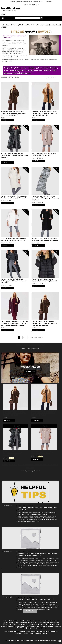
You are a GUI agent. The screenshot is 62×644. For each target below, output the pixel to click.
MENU (3, 14)
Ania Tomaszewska (8, 542)
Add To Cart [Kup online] (4, 120)
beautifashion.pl (11, 8)
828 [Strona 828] (36, 337)
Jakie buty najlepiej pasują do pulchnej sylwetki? (36, 633)
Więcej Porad (30, 611)
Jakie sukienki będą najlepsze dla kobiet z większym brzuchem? (37, 545)
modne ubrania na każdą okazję (9, 10)
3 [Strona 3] (24, 337)
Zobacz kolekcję (30, 372)
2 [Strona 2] (21, 337)
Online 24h (28, 5)
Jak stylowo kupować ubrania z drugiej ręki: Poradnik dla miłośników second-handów (37, 591)
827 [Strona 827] (32, 337)
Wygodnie (36, 5)
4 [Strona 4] (26, 337)
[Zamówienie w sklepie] (52, 78)
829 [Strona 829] (40, 337)
